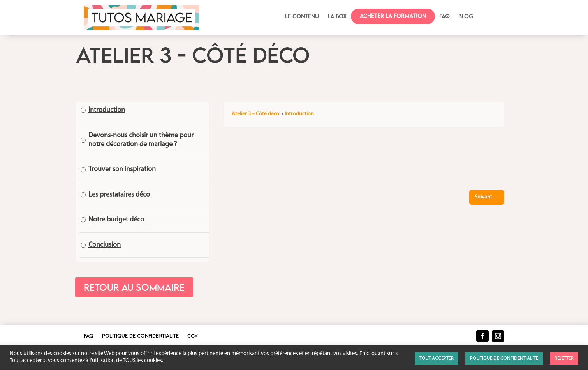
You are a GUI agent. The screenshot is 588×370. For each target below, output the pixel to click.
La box (337, 17)
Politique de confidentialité (140, 336)
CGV (193, 336)
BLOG (466, 17)
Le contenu (302, 17)
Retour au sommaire (134, 287)
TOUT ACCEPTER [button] (437, 358)
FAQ (445, 17)
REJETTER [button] (564, 358)
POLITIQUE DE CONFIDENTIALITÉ (504, 358)
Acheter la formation (393, 16)
